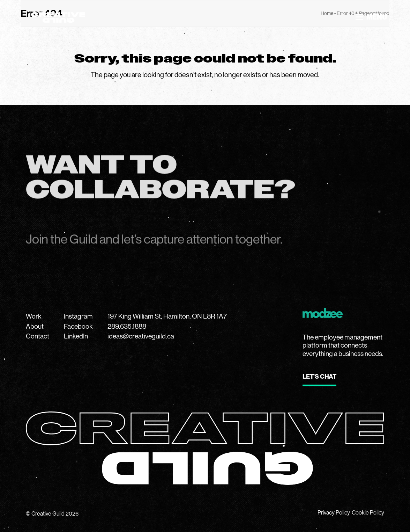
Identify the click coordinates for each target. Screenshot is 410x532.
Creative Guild (48, 514)
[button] (371, 17)
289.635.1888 (127, 326)
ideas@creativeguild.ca (141, 336)
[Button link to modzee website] (319, 380)
